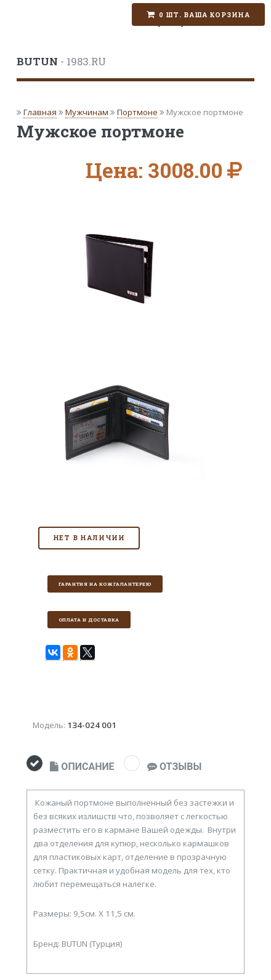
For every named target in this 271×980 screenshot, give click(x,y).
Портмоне (137, 112)
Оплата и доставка (89, 620)
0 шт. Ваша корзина (204, 15)
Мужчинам (87, 112)
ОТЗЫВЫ (174, 767)
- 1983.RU (61, 62)
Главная (40, 112)
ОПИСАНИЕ (82, 767)
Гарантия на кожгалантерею (105, 584)
